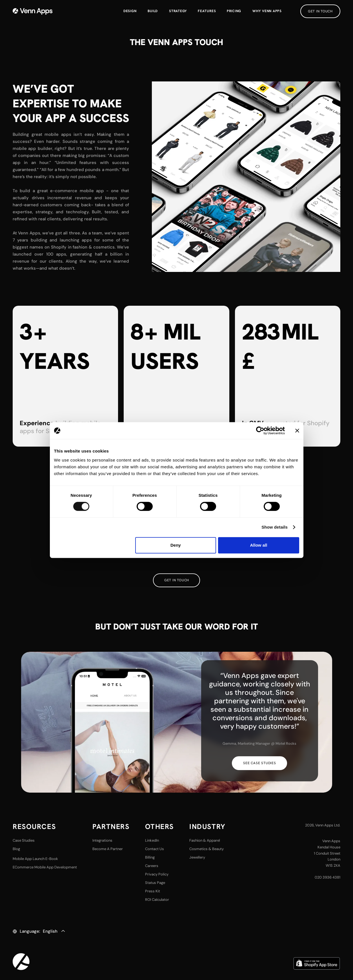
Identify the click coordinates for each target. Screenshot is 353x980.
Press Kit (153, 891)
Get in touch (177, 580)
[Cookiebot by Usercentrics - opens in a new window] (260, 431)
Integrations (102, 840)
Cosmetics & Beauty (207, 849)
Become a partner (108, 849)
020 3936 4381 (328, 877)
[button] (207, 11)
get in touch (320, 11)
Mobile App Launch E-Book (35, 859)
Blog (16, 849)
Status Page (155, 883)
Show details (275, 527)
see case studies (259, 763)
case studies (24, 840)
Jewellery (197, 857)
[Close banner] (297, 431)
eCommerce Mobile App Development (45, 867)
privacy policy (157, 874)
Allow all (259, 545)
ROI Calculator (157, 900)
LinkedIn (152, 840)
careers (152, 866)
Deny (176, 545)
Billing (150, 857)
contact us (155, 849)
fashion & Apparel (205, 840)
